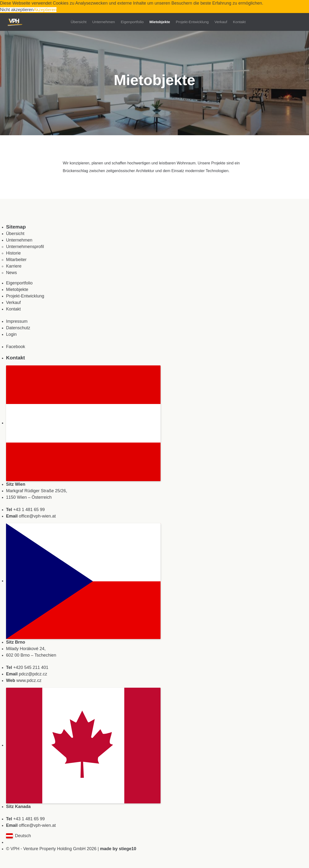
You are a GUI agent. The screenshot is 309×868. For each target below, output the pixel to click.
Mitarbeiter (16, 260)
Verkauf (221, 22)
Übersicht (79, 22)
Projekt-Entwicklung (192, 22)
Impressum (17, 321)
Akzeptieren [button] (45, 10)
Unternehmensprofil (25, 247)
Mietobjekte (160, 22)
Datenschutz (18, 328)
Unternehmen (104, 22)
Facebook (16, 347)
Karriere (14, 266)
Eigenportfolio (132, 22)
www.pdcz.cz (29, 680)
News (11, 273)
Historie (13, 253)
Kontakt (239, 22)
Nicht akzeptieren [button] (17, 10)
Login (11, 334)
